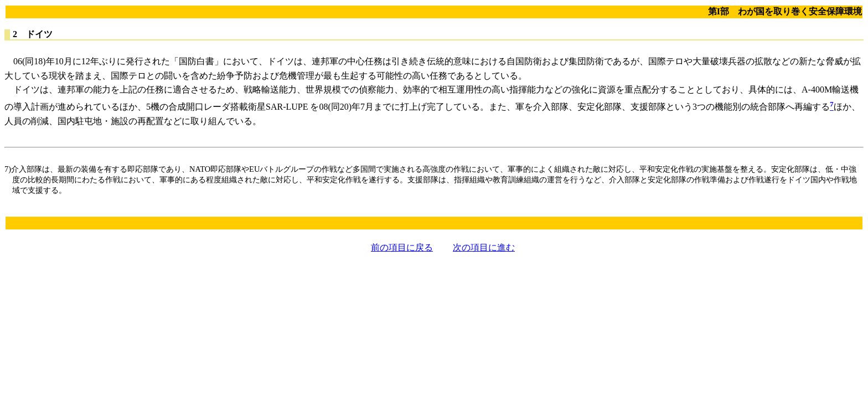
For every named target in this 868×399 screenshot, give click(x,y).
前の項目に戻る (402, 247)
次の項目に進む (484, 247)
